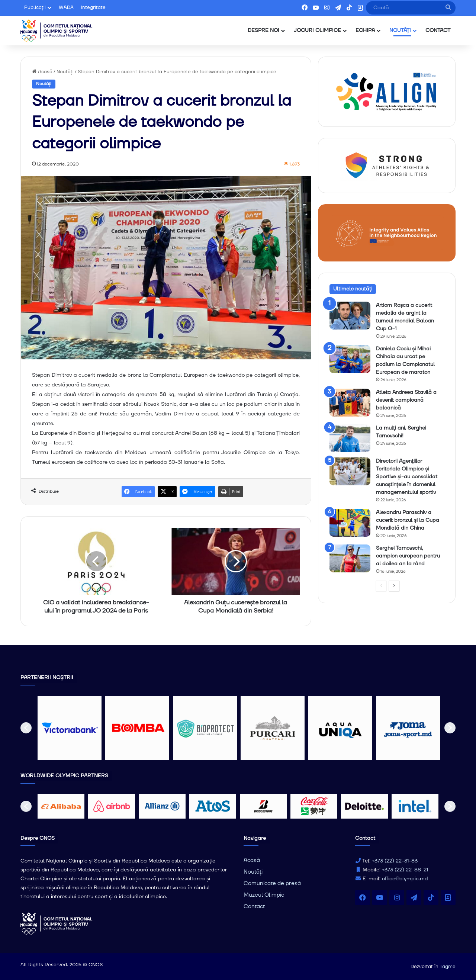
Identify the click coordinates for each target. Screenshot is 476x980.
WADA (66, 7)
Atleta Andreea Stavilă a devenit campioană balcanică (406, 400)
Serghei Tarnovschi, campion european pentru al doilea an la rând (408, 556)
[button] (26, 728)
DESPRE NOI (263, 30)
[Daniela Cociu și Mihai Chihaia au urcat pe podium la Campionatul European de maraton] (350, 359)
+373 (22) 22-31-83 (395, 861)
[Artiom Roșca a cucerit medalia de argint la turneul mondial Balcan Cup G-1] (350, 316)
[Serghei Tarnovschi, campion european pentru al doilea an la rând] (350, 558)
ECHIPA (365, 30)
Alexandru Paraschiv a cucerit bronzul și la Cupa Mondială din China (408, 520)
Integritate (93, 7)
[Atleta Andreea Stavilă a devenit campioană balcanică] (350, 403)
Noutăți (65, 72)
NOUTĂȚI (400, 30)
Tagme (448, 967)
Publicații (35, 7)
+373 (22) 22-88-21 (405, 870)
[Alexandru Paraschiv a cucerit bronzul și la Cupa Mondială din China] (350, 523)
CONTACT (438, 30)
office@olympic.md (405, 879)
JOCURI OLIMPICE (317, 30)
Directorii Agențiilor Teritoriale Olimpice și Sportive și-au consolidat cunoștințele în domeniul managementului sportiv (407, 477)
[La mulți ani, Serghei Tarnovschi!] (350, 438)
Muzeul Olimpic (264, 895)
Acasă (42, 72)
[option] (70, 728)
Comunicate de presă (272, 883)
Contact (254, 907)
